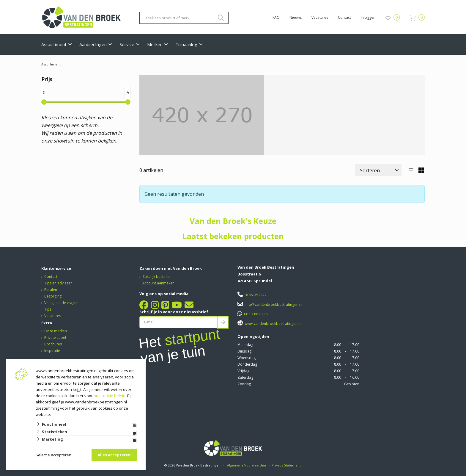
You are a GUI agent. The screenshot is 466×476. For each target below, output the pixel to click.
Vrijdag (243, 371)
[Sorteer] (378, 170)
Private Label (55, 338)
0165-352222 (256, 295)
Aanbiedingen (93, 44)
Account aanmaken (158, 283)
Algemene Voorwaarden (247, 465)
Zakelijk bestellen (157, 277)
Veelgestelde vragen (61, 303)
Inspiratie (52, 351)
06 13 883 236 (256, 314)
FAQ (276, 17)
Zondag (244, 384)
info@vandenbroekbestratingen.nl (273, 304)
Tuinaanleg (186, 44)
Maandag (245, 345)
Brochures (53, 344)
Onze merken (56, 331)
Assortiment (54, 44)
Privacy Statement (287, 465)
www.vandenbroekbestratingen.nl (273, 324)
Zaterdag (245, 377)
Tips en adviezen (58, 283)
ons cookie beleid (110, 396)
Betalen (51, 290)
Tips (48, 309)
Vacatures (320, 17)
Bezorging (53, 296)
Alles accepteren (114, 455)
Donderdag (247, 364)
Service (127, 44)
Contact (344, 17)
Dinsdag (244, 351)
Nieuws (296, 17)
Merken (155, 44)
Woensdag (247, 358)
